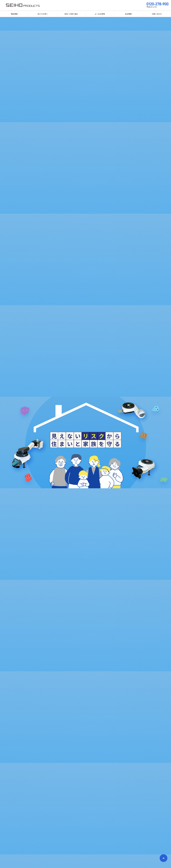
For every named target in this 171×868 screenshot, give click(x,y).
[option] (85, 443)
